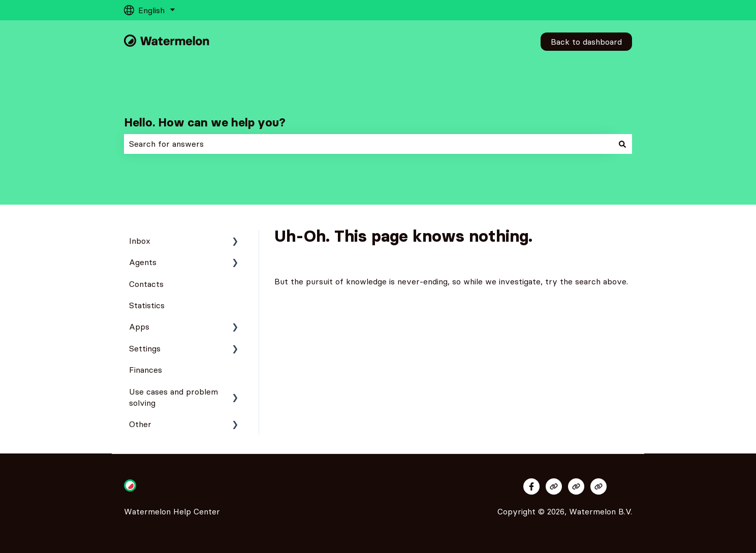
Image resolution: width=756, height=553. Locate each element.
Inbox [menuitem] (140, 241)
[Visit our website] (554, 486)
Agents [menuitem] (143, 262)
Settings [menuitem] (145, 348)
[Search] (622, 144)
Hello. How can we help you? (205, 122)
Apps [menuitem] (139, 327)
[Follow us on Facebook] (531, 486)
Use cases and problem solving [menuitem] (174, 397)
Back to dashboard (586, 42)
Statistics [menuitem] (147, 305)
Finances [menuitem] (146, 370)
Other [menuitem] (140, 424)
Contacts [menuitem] (146, 284)
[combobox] (368, 144)
